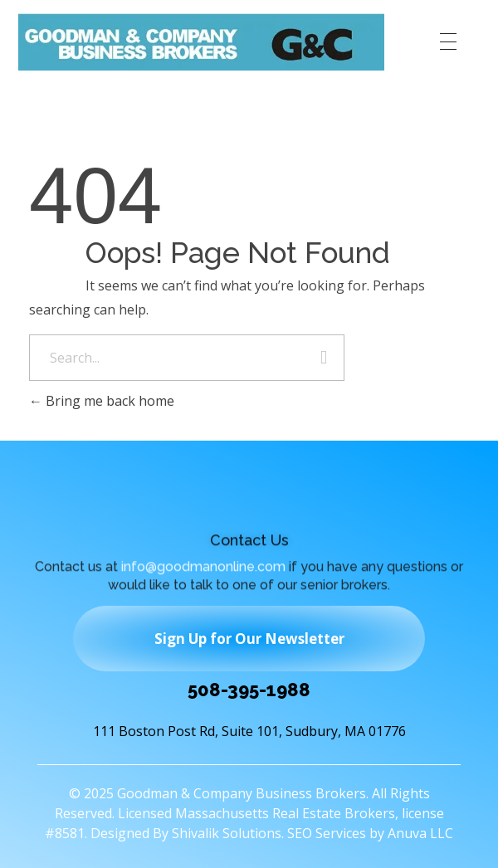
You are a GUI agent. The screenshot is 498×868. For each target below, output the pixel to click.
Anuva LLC (420, 833)
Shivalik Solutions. (228, 833)
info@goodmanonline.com (203, 569)
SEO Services (327, 833)
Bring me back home (102, 401)
